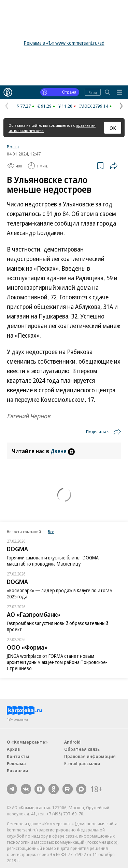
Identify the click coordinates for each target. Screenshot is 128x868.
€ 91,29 (45, 106)
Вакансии (17, 771)
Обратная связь (82, 749)
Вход (93, 92)
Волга (13, 147)
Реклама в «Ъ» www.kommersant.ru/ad (64, 43)
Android (72, 742)
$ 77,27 (24, 106)
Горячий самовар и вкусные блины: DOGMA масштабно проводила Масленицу (53, 561)
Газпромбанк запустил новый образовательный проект (58, 626)
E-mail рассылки (82, 763)
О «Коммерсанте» (27, 742)
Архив (13, 749)
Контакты (18, 756)
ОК (113, 128)
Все (51, 532)
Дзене (63, 451)
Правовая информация (90, 756)
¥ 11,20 (65, 106)
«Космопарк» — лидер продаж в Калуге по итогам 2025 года (60, 593)
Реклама (16, 763)
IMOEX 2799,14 (94, 106)
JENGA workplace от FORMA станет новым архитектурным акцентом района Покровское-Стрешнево (57, 662)
